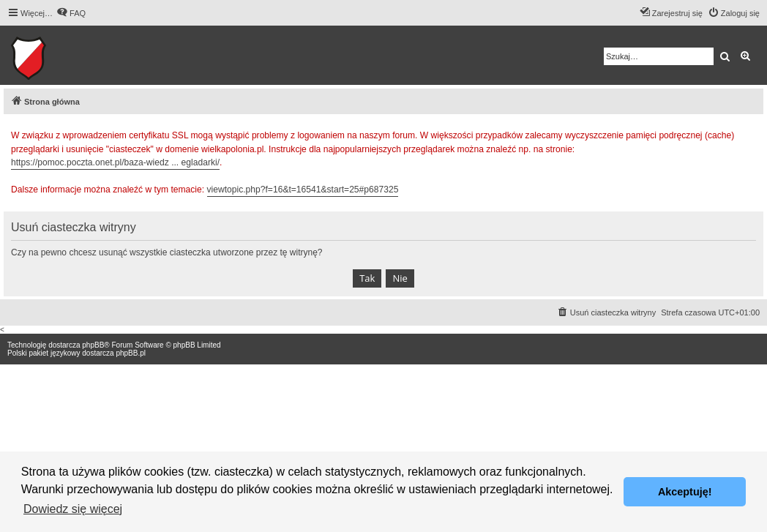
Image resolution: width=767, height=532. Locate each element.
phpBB (93, 345)
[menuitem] (71, 13)
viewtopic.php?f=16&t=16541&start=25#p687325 (303, 190)
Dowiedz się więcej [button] (73, 509)
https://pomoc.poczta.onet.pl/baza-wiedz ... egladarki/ (115, 162)
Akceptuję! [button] (685, 492)
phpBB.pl (131, 353)
